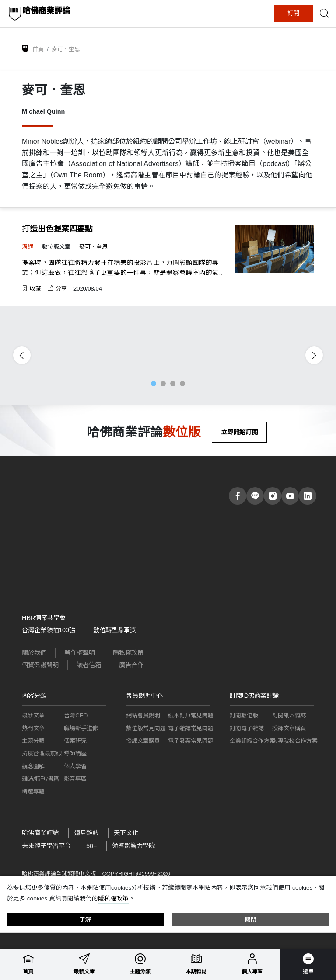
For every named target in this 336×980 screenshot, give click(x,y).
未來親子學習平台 (46, 846)
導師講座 (75, 753)
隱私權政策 (128, 653)
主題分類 (33, 741)
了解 (85, 919)
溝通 (28, 247)
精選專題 (33, 791)
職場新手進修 (81, 728)
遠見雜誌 (86, 833)
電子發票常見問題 (191, 741)
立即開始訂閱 (239, 432)
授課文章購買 (143, 741)
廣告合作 (131, 665)
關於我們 (34, 653)
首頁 (38, 49)
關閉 (251, 919)
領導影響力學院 (133, 846)
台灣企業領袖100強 (49, 630)
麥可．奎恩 (93, 247)
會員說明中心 (144, 696)
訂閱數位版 (244, 715)
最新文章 (33, 715)
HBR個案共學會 (44, 618)
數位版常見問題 (146, 728)
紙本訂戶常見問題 (191, 715)
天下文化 (126, 833)
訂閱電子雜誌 (247, 728)
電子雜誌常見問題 (191, 728)
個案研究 (75, 741)
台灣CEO (76, 715)
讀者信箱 (89, 665)
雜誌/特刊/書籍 (40, 779)
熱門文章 (33, 728)
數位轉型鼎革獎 (115, 630)
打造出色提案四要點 (57, 229)
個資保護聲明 (40, 665)
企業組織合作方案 (252, 741)
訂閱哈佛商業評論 (254, 696)
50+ (91, 846)
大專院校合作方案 (295, 741)
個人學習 (75, 766)
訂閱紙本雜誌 (289, 715)
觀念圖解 (33, 766)
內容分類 (34, 696)
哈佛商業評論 (40, 833)
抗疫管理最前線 (42, 753)
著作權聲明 (80, 653)
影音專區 (75, 779)
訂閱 (294, 13)
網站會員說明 (143, 715)
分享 (57, 289)
